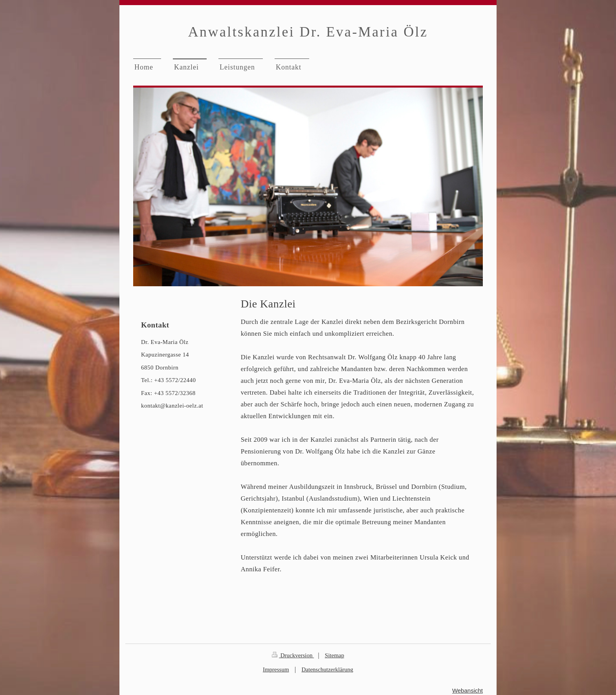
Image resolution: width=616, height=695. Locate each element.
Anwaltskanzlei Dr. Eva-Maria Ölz (308, 32)
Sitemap (335, 655)
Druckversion (293, 655)
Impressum (276, 669)
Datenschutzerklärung (327, 669)
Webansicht (467, 690)
